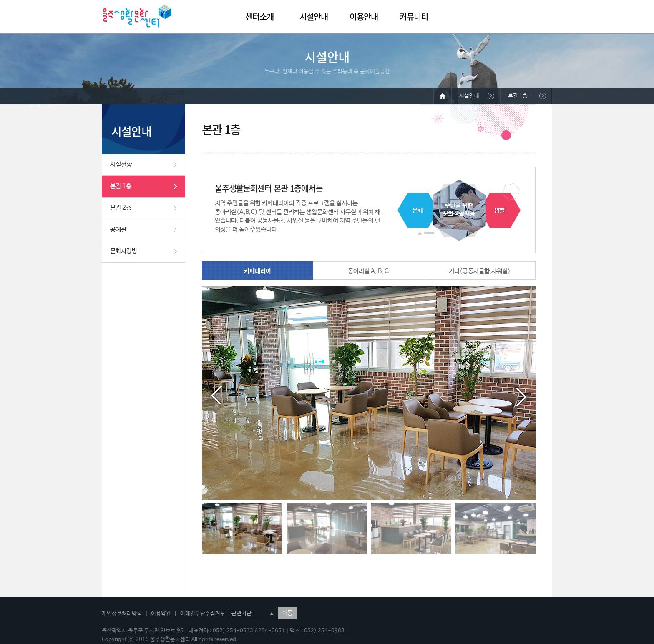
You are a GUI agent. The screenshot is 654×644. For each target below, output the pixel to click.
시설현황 (121, 164)
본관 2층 (121, 208)
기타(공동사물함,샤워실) (480, 271)
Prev (216, 396)
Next (521, 396)
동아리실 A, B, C (368, 271)
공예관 (118, 229)
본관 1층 (121, 186)
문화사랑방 (124, 251)
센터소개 (259, 16)
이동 (287, 613)
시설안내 (314, 16)
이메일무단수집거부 (203, 614)
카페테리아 (258, 271)
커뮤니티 (414, 16)
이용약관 (161, 614)
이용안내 (364, 16)
